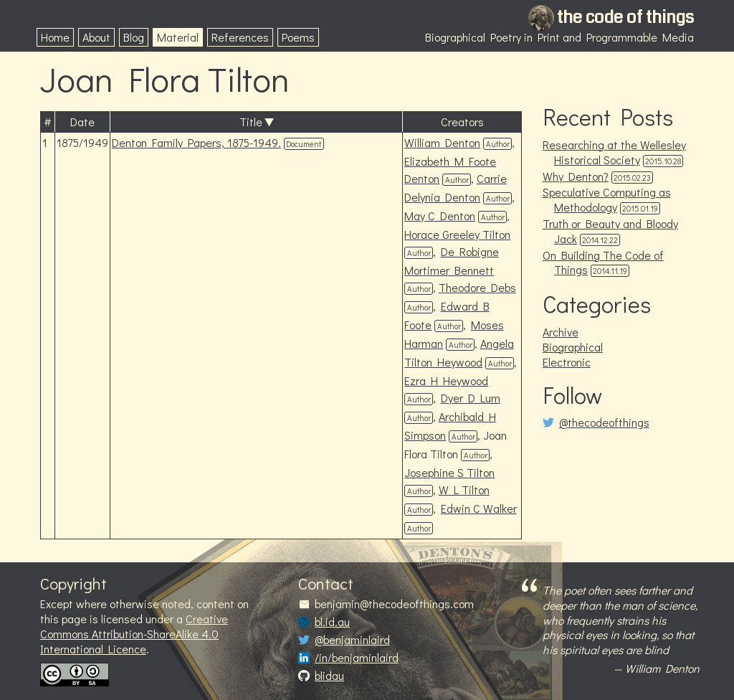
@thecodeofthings (604, 422)
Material (178, 37)
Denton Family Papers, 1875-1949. (196, 142)
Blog (134, 37)
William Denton (442, 142)
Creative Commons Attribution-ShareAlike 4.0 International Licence (134, 634)
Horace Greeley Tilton (457, 234)
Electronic (567, 362)
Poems (298, 37)
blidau (329, 676)
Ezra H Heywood (446, 380)
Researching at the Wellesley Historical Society (614, 152)
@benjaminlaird (352, 640)
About (96, 37)
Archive (561, 332)
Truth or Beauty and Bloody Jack (610, 231)
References (240, 37)
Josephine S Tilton (449, 472)
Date (82, 122)
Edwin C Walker (479, 508)
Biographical (573, 347)
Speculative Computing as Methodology (607, 199)
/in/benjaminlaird (357, 658)
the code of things (625, 17)
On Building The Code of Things (603, 262)
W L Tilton (464, 489)
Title (251, 122)
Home (55, 37)
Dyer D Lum (471, 398)
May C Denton (440, 216)
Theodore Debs (477, 287)
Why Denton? (576, 176)
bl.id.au (332, 622)
